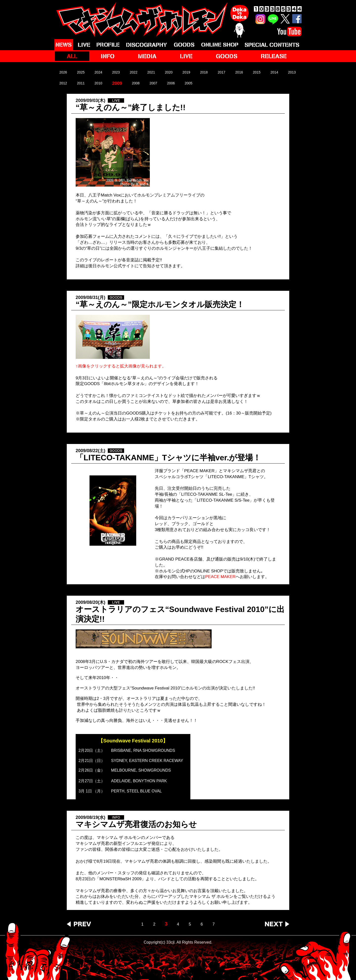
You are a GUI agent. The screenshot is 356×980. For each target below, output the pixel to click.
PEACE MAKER (220, 577)
